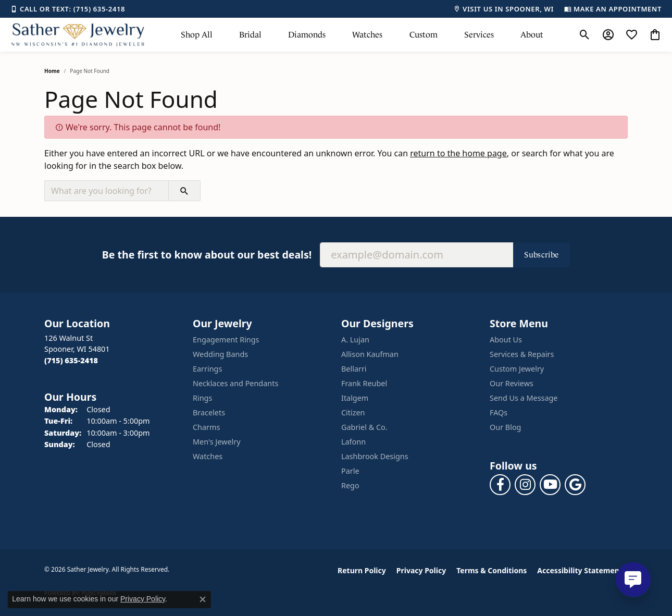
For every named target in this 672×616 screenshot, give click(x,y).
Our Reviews (512, 383)
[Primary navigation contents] (362, 35)
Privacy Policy (421, 570)
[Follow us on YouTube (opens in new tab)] (550, 485)
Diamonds (307, 35)
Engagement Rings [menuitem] (226, 340)
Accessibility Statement (580, 570)
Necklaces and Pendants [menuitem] (235, 383)
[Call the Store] (71, 360)
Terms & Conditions (491, 570)
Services (479, 35)
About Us (506, 340)
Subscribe (542, 255)
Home (52, 71)
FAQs (499, 412)
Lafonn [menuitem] (353, 442)
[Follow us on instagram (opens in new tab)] (525, 485)
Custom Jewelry (517, 369)
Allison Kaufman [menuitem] (370, 354)
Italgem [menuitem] (355, 398)
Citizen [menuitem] (353, 412)
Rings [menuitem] (202, 398)
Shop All (197, 35)
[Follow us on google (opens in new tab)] (575, 485)
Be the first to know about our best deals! (207, 255)
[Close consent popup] (203, 599)
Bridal (250, 35)
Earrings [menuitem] (207, 369)
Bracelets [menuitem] (209, 412)
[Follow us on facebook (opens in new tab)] (500, 485)
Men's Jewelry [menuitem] (217, 442)
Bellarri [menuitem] (354, 369)
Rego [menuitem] (350, 485)
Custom (424, 35)
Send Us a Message (524, 398)
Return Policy (362, 570)
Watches (367, 35)
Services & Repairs (522, 354)
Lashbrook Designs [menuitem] (375, 456)
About (532, 35)
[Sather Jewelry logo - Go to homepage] (78, 35)
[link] (68, 9)
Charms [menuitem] (206, 427)
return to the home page (458, 153)
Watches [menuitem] (208, 456)
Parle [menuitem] (350, 471)
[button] (585, 35)
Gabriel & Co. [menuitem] (364, 427)
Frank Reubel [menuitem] (364, 383)
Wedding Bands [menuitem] (220, 354)
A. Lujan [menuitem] (355, 340)
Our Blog (505, 427)
